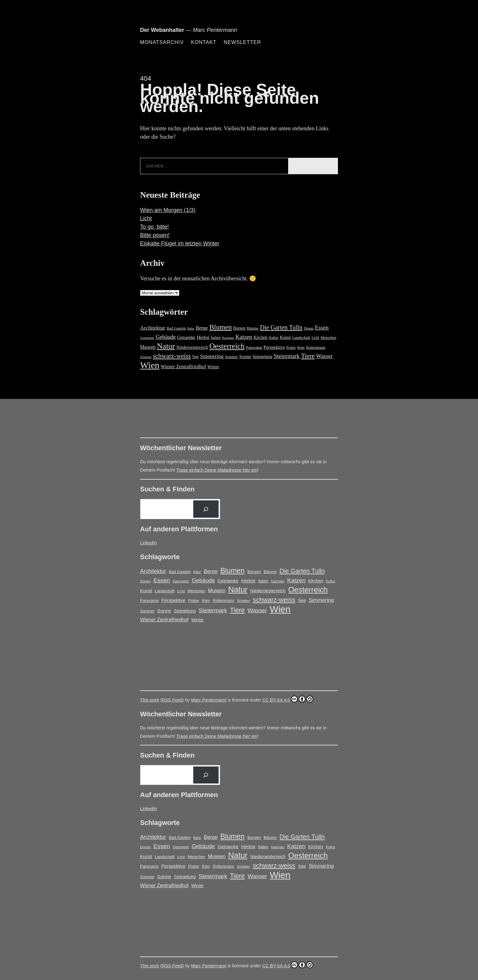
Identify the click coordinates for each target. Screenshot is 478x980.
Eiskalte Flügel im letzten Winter (180, 244)
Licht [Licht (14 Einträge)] (316, 338)
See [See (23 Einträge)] (196, 356)
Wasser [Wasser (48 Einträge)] (325, 356)
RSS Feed (172, 700)
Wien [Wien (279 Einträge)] (150, 365)
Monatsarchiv (162, 42)
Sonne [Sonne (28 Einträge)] (245, 356)
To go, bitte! (154, 227)
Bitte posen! (155, 235)
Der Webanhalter (162, 30)
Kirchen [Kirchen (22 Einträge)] (261, 337)
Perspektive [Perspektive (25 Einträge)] (274, 347)
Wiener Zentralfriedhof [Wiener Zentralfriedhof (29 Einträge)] (183, 367)
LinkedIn (148, 543)
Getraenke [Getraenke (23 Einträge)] (186, 337)
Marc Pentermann (209, 700)
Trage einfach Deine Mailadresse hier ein (217, 470)
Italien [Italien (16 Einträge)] (216, 338)
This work (150, 700)
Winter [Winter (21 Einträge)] (213, 367)
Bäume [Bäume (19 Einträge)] (253, 328)
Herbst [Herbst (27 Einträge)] (203, 337)
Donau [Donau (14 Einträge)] (309, 328)
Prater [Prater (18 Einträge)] (291, 347)
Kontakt (204, 42)
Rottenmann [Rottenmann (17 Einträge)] (316, 348)
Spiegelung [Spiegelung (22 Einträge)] (262, 356)
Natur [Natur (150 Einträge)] (166, 346)
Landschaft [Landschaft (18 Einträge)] (301, 337)
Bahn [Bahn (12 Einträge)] (191, 328)
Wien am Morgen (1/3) (168, 210)
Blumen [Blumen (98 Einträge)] (221, 327)
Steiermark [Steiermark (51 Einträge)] (287, 356)
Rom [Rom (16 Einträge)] (301, 348)
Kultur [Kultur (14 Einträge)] (274, 338)
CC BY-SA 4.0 (288, 699)
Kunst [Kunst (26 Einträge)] (285, 337)
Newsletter (242, 42)
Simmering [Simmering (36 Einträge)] (212, 356)
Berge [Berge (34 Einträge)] (202, 328)
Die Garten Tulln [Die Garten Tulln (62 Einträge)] (281, 327)
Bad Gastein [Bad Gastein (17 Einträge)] (176, 328)
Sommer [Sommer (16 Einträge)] (231, 357)
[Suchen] (206, 509)
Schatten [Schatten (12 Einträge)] (146, 357)
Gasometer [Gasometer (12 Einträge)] (147, 338)
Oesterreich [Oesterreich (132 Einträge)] (227, 346)
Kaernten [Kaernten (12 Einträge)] (228, 338)
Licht (146, 218)
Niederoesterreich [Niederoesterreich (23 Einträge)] (192, 347)
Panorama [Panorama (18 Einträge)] (254, 347)
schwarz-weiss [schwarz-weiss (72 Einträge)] (172, 356)
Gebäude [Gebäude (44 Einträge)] (166, 337)
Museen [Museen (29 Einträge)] (148, 347)
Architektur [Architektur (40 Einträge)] (153, 328)
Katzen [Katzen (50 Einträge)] (244, 337)
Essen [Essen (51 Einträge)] (322, 328)
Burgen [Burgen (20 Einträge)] (239, 328)
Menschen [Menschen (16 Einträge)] (329, 338)
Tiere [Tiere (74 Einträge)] (308, 356)
